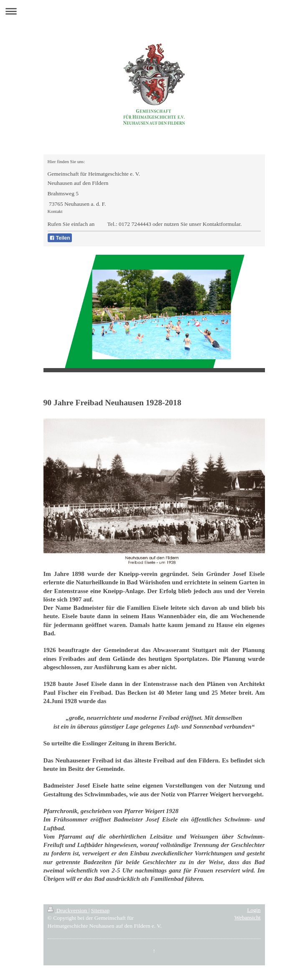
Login (254, 910)
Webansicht (248, 917)
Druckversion (68, 910)
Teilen (60, 238)
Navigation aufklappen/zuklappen (154, 11)
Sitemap (100, 910)
